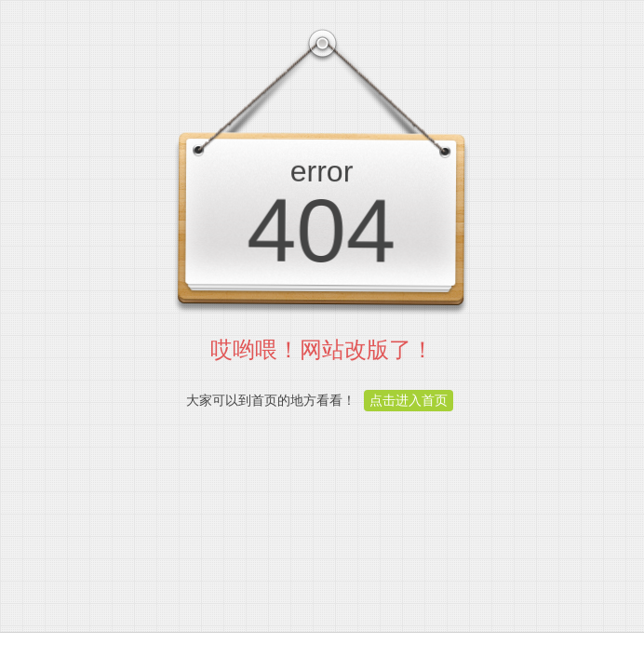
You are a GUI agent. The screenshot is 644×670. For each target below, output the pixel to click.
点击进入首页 (409, 400)
